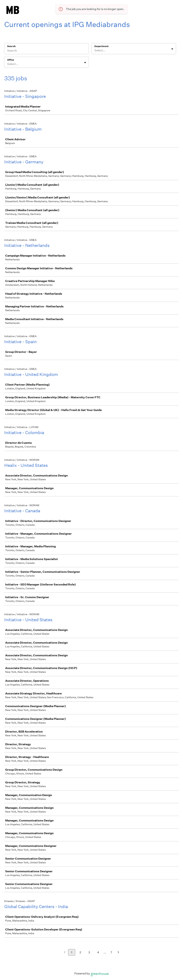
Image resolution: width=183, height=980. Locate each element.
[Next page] (118, 953)
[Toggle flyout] (172, 49)
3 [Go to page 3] (89, 952)
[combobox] (95, 50)
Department (101, 46)
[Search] (46, 51)
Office (11, 60)
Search (11, 46)
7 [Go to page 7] (111, 952)
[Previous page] (65, 953)
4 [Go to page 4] (98, 952)
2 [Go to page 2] (80, 952)
